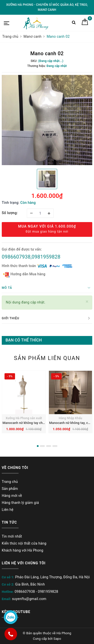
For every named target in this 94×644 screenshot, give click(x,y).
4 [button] (55, 446)
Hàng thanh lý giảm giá (20, 503)
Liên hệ (8, 510)
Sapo (57, 639)
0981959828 (48, 592)
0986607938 (25, 592)
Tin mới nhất (12, 536)
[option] (47, 120)
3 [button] (49, 446)
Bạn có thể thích (24, 340)
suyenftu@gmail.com (29, 599)
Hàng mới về (12, 496)
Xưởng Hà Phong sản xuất (24, 418)
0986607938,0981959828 (31, 257)
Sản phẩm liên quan (47, 358)
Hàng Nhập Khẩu (70, 418)
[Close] (87, 302)
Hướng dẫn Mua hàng (24, 274)
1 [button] (38, 446)
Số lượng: (10, 213)
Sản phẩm (10, 489)
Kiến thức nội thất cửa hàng (24, 543)
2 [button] (42, 446)
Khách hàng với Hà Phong (23, 550)
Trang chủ (10, 482)
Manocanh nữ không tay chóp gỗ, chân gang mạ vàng (42, 423)
